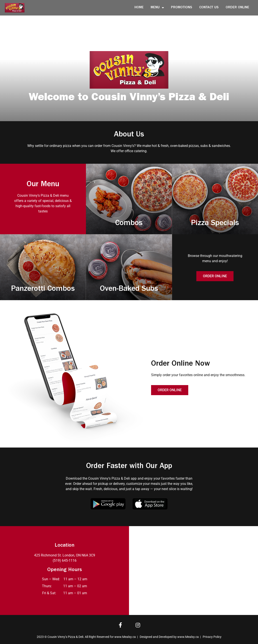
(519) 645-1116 (65, 560)
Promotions (182, 8)
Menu (157, 8)
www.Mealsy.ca (125, 637)
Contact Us (209, 8)
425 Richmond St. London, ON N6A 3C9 (65, 555)
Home (139, 8)
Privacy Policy (212, 637)
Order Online (237, 8)
